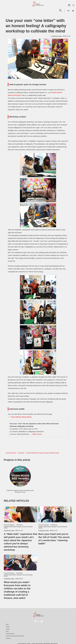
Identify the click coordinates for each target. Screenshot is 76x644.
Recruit (8, 627)
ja (65, 11)
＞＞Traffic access (35, 434)
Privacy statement (10, 634)
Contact (8, 629)
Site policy (8, 638)
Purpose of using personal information (15, 636)
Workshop (22, 453)
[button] (73, 11)
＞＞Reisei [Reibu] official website (20, 417)
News (7, 624)
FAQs (7, 631)
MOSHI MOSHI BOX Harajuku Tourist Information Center (43, 453)
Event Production (12, 453)
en (68, 11)
